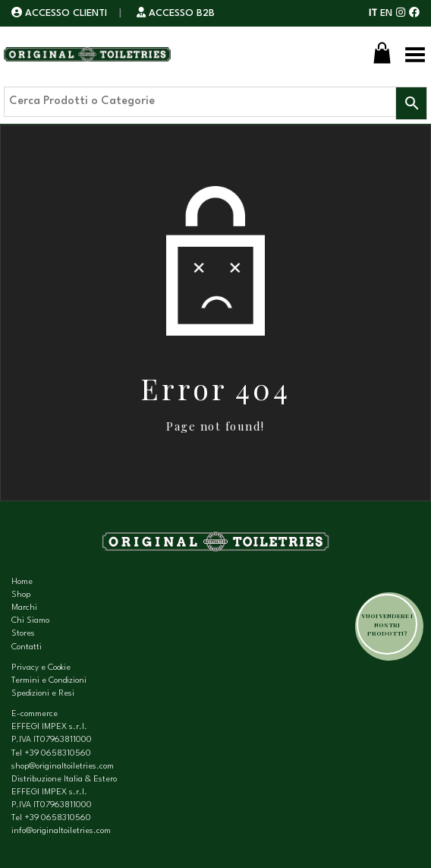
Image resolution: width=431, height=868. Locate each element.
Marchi (24, 608)
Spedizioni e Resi (43, 694)
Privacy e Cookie (41, 668)
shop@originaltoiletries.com (63, 767)
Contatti (27, 647)
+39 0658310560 (58, 754)
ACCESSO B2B (176, 13)
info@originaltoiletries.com (61, 831)
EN (386, 13)
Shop (21, 595)
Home (22, 582)
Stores (23, 634)
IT (373, 13)
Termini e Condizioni (49, 681)
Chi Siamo (30, 621)
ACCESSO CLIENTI (61, 13)
